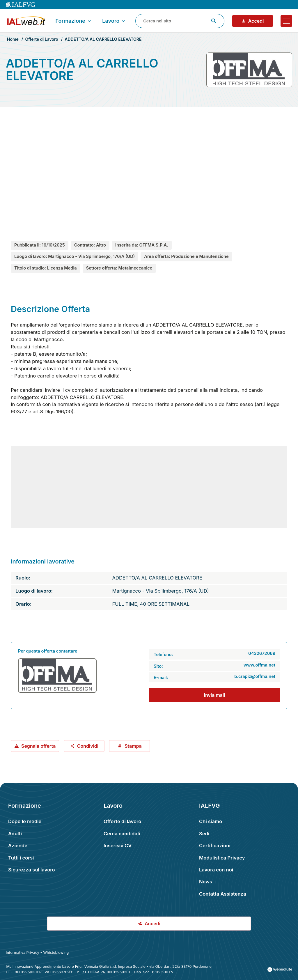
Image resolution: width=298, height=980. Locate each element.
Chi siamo (211, 821)
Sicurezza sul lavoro (32, 870)
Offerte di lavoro (122, 821)
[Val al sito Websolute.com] (280, 970)
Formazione (74, 21)
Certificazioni (215, 846)
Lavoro (114, 21)
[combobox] (180, 21)
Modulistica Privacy (222, 858)
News (206, 882)
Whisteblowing (56, 952)
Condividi (84, 746)
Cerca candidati (122, 834)
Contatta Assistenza (223, 894)
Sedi (204, 834)
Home (13, 39)
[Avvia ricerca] (214, 21)
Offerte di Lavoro (41, 39)
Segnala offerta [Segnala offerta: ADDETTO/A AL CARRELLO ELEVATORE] (35, 746)
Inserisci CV (118, 846)
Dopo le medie (25, 821)
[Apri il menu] (286, 21)
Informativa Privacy (23, 952)
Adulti (15, 834)
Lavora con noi (216, 870)
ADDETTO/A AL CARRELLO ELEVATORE (103, 39)
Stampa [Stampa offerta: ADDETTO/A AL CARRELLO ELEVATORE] (130, 746)
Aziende (18, 846)
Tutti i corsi (21, 858)
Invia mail (215, 695)
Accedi (253, 21)
